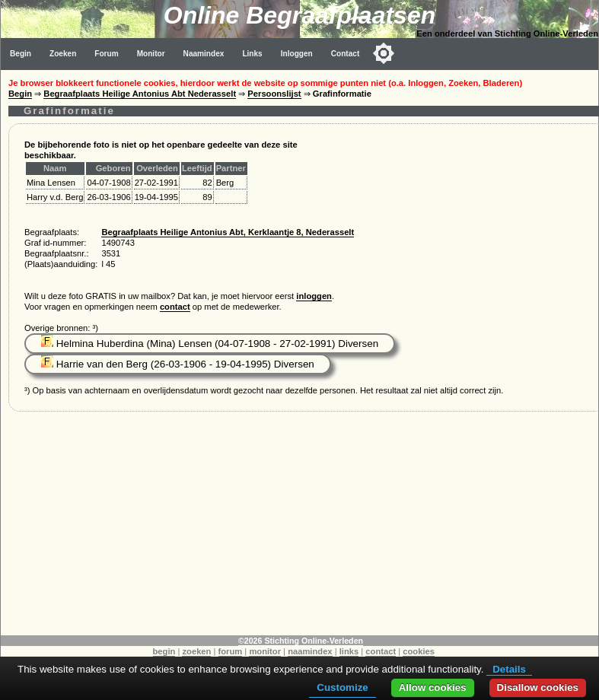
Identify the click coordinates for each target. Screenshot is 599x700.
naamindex (310, 651)
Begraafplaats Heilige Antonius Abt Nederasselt (140, 94)
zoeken (196, 651)
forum (231, 651)
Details (509, 669)
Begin (21, 54)
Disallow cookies (538, 687)
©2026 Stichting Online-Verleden (301, 641)
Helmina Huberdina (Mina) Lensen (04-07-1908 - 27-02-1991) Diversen (210, 344)
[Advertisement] (300, 529)
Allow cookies (433, 687)
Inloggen (297, 54)
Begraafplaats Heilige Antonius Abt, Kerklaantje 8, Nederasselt (228, 232)
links (349, 651)
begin (164, 651)
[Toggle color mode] (384, 53)
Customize (342, 687)
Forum (106, 54)
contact (175, 307)
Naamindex (204, 54)
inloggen (314, 296)
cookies (419, 651)
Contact (346, 54)
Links (252, 54)
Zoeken (63, 54)
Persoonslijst (274, 94)
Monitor (151, 54)
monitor (265, 651)
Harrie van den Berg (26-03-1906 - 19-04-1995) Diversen (178, 364)
